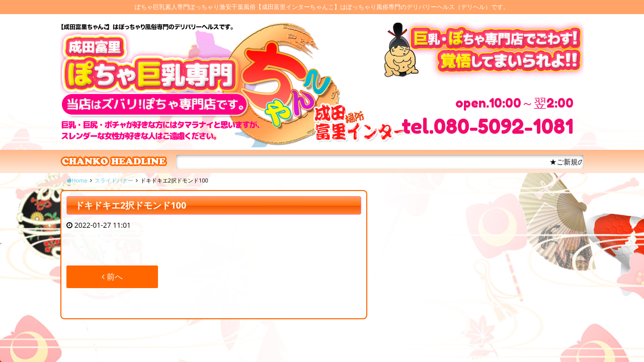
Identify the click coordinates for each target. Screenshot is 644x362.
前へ (112, 277)
